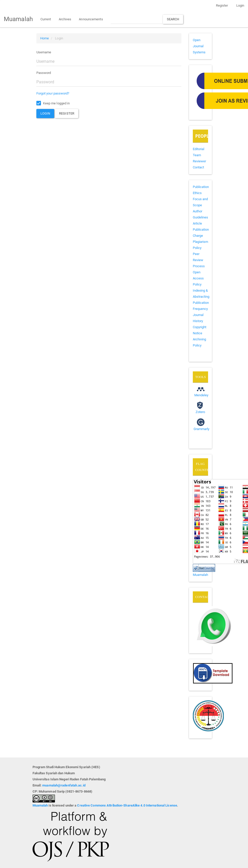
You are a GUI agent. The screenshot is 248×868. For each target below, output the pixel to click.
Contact (199, 167)
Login (240, 5)
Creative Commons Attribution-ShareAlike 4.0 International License (127, 805)
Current (46, 19)
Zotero (200, 412)
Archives (65, 19)
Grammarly (202, 429)
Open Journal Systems (199, 46)
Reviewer (200, 161)
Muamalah (18, 19)
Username (44, 52)
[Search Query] (136, 19)
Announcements (91, 19)
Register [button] (67, 113)
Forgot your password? (53, 93)
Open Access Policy (198, 278)
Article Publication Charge (201, 230)
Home (45, 38)
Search (173, 19)
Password (44, 73)
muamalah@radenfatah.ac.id (64, 785)
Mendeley (201, 395)
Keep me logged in (53, 103)
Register (222, 5)
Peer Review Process (199, 260)
